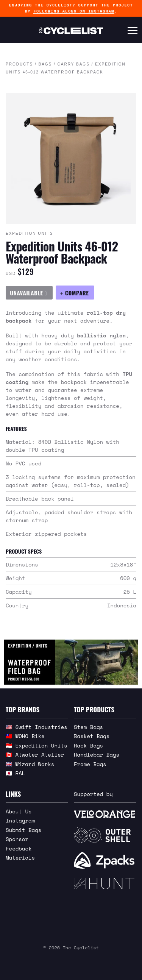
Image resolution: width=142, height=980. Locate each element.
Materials (20, 857)
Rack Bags (88, 745)
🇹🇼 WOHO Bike (25, 736)
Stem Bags (88, 727)
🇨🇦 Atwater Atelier (35, 755)
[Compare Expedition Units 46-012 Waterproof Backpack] (75, 293)
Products (19, 64)
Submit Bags (23, 830)
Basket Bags (92, 736)
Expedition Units (29, 233)
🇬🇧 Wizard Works (30, 764)
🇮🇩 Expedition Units (37, 745)
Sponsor (17, 839)
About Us (19, 811)
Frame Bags (90, 764)
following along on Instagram (74, 11)
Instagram (20, 820)
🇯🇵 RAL (15, 773)
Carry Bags (74, 64)
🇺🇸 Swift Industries (37, 727)
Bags (45, 64)
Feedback (19, 848)
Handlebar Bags (97, 755)
